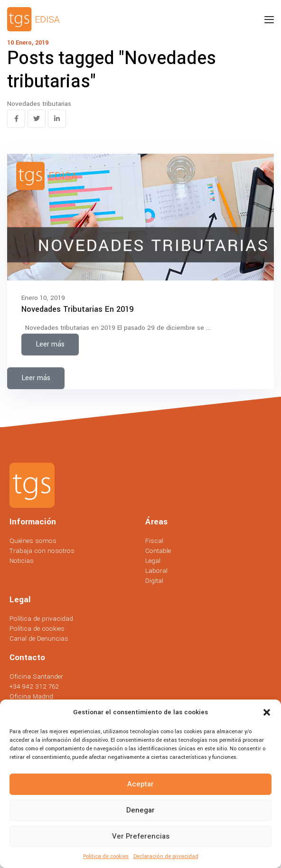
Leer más (50, 344)
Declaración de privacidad (166, 856)
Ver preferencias (141, 836)
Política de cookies (106, 856)
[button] (267, 712)
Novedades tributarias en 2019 (77, 309)
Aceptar (140, 784)
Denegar (140, 810)
